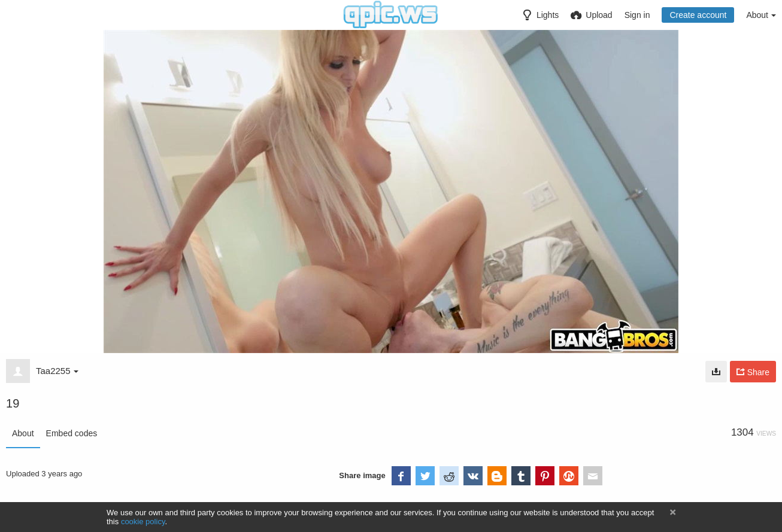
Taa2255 (57, 371)
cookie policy (143, 522)
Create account (698, 15)
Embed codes (72, 433)
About (23, 433)
